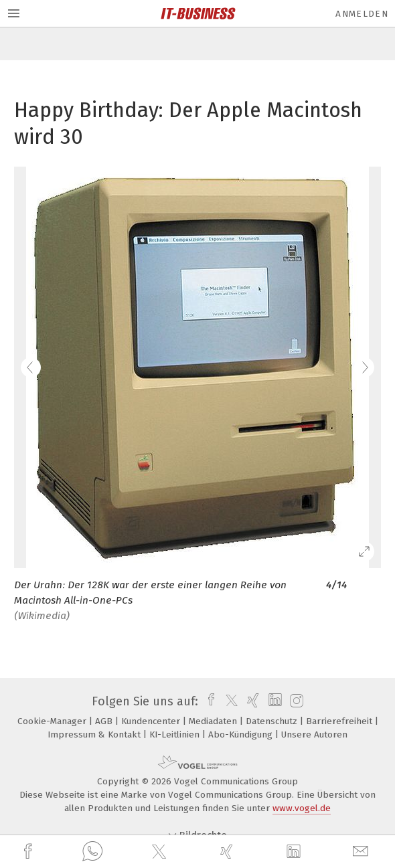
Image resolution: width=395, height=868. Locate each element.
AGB (105, 721)
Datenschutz (273, 721)
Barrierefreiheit (340, 721)
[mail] (362, 852)
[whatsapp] (92, 852)
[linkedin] (295, 852)
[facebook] (29, 852)
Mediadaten (214, 721)
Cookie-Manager (53, 721)
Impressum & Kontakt (95, 734)
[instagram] (295, 701)
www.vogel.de (302, 808)
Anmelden (362, 14)
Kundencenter (152, 721)
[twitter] (161, 852)
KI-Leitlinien (176, 734)
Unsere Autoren (314, 734)
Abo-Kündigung (242, 734)
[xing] (228, 852)
